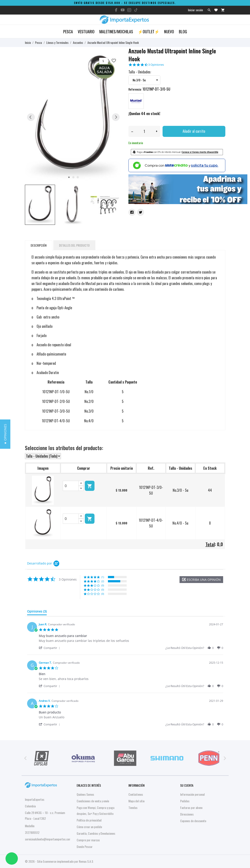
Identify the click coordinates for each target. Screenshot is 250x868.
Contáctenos (136, 794)
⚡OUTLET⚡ (149, 32)
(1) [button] (103, 577)
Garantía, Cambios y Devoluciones (96, 833)
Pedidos (185, 801)
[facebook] (116, 10)
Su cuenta (187, 785)
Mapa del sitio (136, 801)
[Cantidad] (144, 131)
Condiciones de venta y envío (93, 801)
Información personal (192, 794)
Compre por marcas (88, 840)
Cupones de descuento (193, 821)
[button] (201, 580)
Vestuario (86, 32)
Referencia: (135, 89)
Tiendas (133, 807)
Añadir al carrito (194, 131)
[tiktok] (136, 10)
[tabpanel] (73, 117)
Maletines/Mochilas (116, 32)
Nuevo (169, 32)
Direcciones (187, 814)
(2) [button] (103, 581)
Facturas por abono (191, 807)
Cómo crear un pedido (89, 827)
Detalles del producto (74, 245)
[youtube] (123, 10)
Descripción (39, 245)
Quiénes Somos (85, 794)
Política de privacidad (89, 820)
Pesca (68, 32)
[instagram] (129, 10)
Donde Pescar (85, 847)
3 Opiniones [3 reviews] (156, 65)
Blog (183, 32)
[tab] (37, 612)
